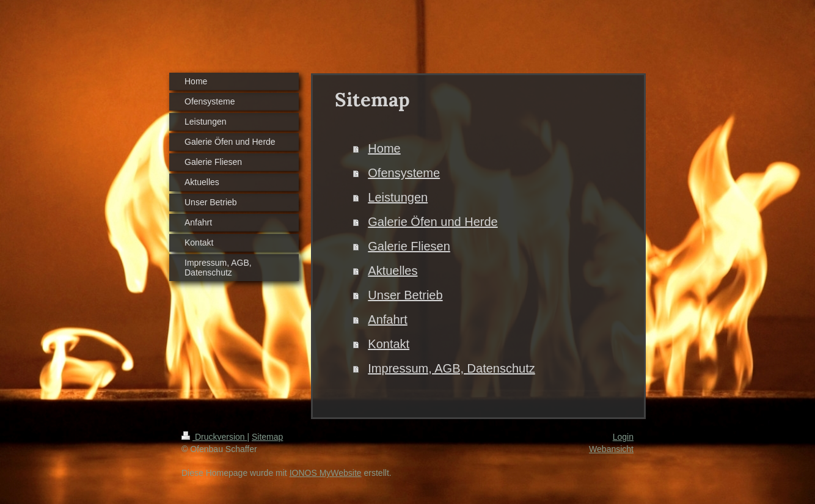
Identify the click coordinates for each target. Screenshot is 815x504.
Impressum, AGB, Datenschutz (451, 368)
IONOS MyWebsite (326, 473)
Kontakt (389, 344)
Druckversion (214, 437)
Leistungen (398, 197)
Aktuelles (393, 271)
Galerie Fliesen (409, 246)
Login (623, 437)
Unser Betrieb (405, 295)
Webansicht (611, 449)
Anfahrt (387, 320)
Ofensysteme (404, 173)
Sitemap (267, 437)
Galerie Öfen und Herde (433, 222)
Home (384, 148)
